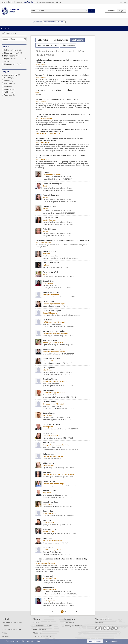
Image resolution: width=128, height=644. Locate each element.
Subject (14, 92)
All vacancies (38, 633)
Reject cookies (114, 641)
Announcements (14, 75)
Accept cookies (95, 641)
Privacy (4, 633)
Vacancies (14, 95)
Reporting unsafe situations (74, 626)
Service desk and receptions (12, 622)
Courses (14, 78)
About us (36, 622)
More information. (33, 641)
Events (14, 81)
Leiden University (7, 2)
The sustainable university (42, 626)
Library (59, 2)
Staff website (6, 33)
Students (19, 2)
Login (125, 2)
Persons (14, 89)
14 (73, 612)
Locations (14, 84)
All (71, 11)
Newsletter (99, 622)
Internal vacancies (39, 629)
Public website (14, 50)
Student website (14, 53)
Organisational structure (45, 2)
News (14, 86)
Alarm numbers (70, 622)
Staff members (29, 2)
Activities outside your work (43, 636)
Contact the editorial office (11, 629)
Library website (14, 64)
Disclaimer (5, 636)
